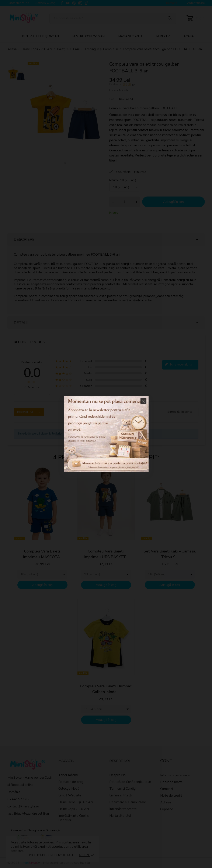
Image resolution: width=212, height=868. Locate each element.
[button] (143, 401)
